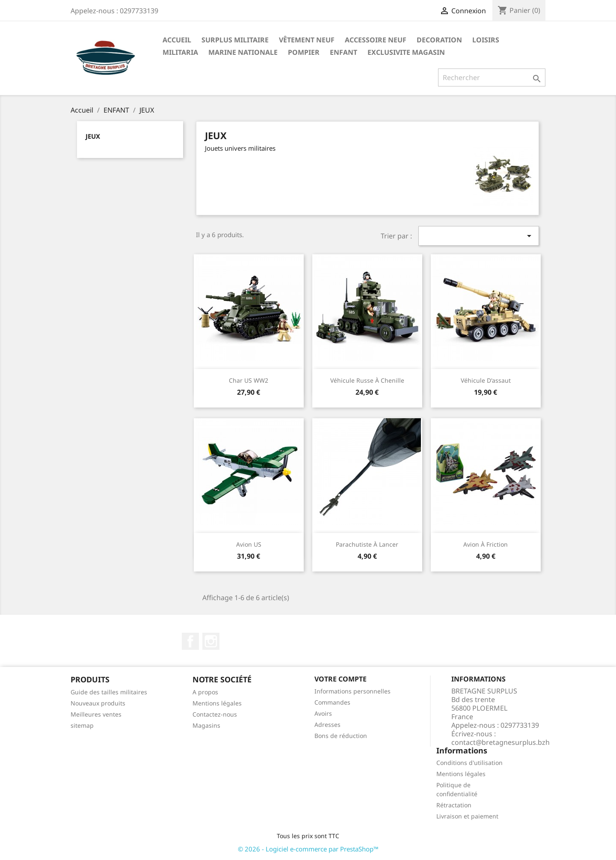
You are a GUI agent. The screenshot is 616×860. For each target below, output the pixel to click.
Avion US (249, 544)
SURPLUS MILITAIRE (235, 40)
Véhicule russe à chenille (367, 380)
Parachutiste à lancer (367, 544)
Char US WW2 (249, 380)
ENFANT (344, 52)
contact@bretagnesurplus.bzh (500, 742)
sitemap (82, 725)
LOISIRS (486, 40)
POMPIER (304, 52)
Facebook (190, 641)
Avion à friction (486, 544)
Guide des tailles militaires (109, 692)
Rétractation (454, 805)
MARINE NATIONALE (243, 52)
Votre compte (341, 679)
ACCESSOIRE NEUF (376, 40)
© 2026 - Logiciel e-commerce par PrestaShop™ (308, 849)
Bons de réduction (341, 736)
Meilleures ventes (96, 714)
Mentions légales (217, 703)
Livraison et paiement (467, 816)
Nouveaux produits (98, 703)
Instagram (211, 641)
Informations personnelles (352, 691)
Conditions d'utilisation (469, 763)
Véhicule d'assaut (486, 380)
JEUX (93, 136)
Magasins (206, 725)
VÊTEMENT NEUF (307, 40)
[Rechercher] (492, 77)
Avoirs (323, 713)
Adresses (327, 725)
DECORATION (439, 40)
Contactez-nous (215, 714)
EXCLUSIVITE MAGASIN (406, 52)
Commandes (332, 702)
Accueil (177, 40)
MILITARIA (180, 52)
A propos (205, 692)
